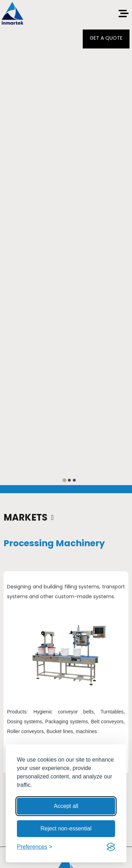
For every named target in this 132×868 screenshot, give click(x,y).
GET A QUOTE (106, 38)
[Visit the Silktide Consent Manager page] (111, 847)
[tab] (64, 480)
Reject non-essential (66, 828)
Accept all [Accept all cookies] (66, 806)
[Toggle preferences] (35, 847)
